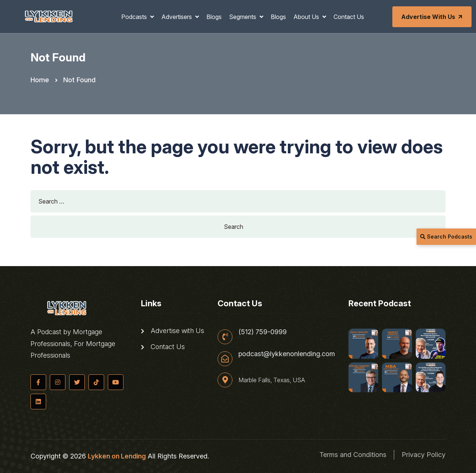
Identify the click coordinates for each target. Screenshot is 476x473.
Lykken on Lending (117, 456)
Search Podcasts (446, 236)
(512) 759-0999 (263, 332)
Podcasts (135, 17)
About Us (307, 17)
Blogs (214, 17)
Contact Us (349, 17)
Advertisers (177, 17)
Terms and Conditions (353, 455)
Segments (243, 17)
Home (40, 80)
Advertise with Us (432, 17)
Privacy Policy (424, 455)
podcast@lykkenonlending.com (287, 354)
